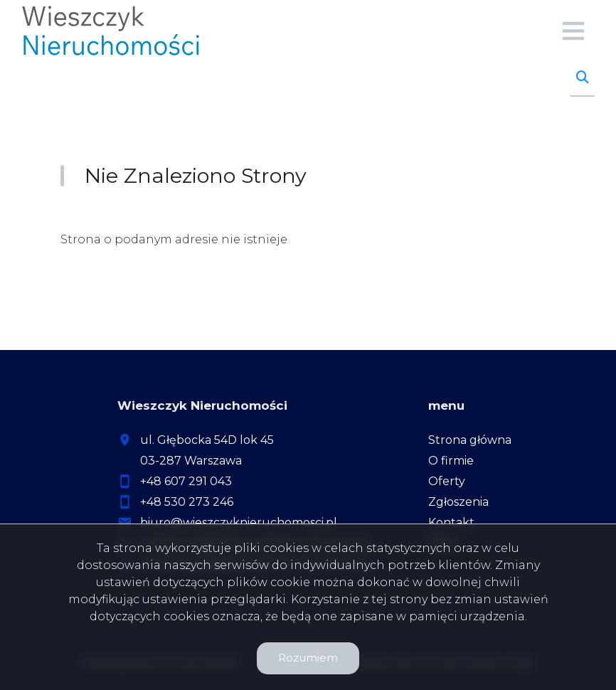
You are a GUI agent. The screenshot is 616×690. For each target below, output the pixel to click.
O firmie (451, 461)
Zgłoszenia (458, 502)
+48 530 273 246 (187, 502)
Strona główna (470, 440)
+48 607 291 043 (186, 481)
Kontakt (451, 522)
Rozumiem (308, 658)
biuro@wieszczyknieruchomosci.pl (239, 522)
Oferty (447, 481)
